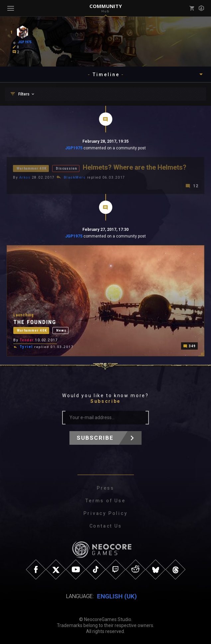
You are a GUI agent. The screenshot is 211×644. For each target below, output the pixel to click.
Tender (27, 339)
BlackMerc (75, 177)
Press (105, 488)
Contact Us (106, 526)
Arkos (25, 177)
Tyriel (26, 346)
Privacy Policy (105, 513)
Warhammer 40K (32, 168)
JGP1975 (74, 148)
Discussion (66, 168)
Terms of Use (105, 501)
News (61, 329)
